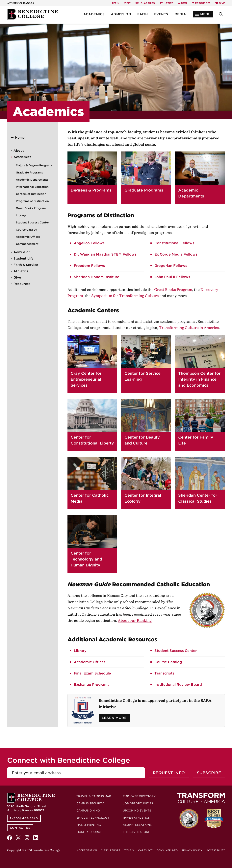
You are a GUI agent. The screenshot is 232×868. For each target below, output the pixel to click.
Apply (115, 3)
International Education (32, 187)
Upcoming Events (137, 811)
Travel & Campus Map (94, 796)
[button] (203, 14)
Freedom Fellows (89, 266)
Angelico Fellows (89, 243)
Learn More (114, 718)
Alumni (183, 3)
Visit (127, 3)
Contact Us (20, 828)
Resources (22, 284)
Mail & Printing (89, 825)
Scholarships (145, 3)
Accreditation (87, 850)
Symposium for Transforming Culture (125, 296)
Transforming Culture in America (189, 328)
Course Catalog (26, 230)
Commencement (27, 244)
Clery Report (111, 850)
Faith (143, 14)
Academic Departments (32, 180)
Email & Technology (93, 818)
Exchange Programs (92, 685)
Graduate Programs (29, 172)
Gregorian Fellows (171, 266)
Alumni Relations (137, 825)
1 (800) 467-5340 (24, 818)
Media (180, 14)
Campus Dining (88, 811)
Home (20, 137)
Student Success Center (32, 222)
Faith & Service (26, 265)
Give (220, 3)
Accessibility (216, 850)
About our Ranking (135, 620)
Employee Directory (139, 796)
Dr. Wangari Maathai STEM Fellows (105, 254)
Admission (121, 14)
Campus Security (90, 803)
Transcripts (164, 673)
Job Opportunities (138, 803)
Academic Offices (28, 237)
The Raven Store (136, 832)
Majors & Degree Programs (34, 165)
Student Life (24, 258)
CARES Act (145, 850)
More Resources (90, 832)
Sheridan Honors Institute (97, 277)
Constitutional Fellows (174, 243)
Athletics (166, 3)
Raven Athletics (136, 818)
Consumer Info (167, 850)
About (19, 151)
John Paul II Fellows (172, 277)
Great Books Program (31, 208)
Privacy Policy (192, 850)
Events (161, 14)
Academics (94, 14)
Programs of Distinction (32, 201)
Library (21, 215)
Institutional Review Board (178, 685)
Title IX (129, 850)
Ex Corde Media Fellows (176, 254)
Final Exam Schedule (92, 673)
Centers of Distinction (31, 194)
